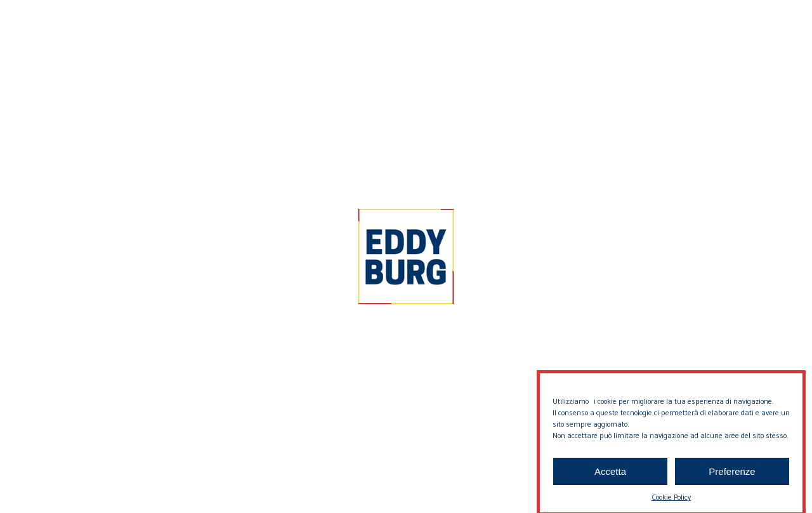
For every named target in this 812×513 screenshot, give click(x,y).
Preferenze (732, 477)
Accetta (610, 477)
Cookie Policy (671, 503)
